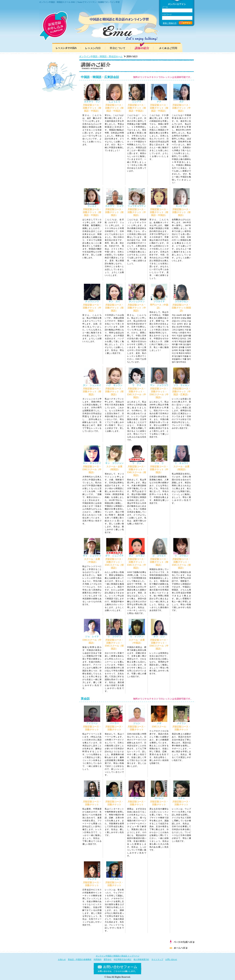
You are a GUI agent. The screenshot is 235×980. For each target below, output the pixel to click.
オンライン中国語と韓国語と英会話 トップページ (118, 956)
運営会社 (108, 959)
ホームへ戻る (181, 948)
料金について (117, 47)
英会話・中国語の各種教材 (80, 959)
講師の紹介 (144, 47)
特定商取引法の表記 (123, 959)
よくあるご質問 (170, 47)
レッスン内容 (91, 47)
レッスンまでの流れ (65, 47)
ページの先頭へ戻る (182, 942)
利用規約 (98, 959)
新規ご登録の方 (170, 23)
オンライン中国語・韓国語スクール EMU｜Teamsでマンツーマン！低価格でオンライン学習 (79, 2)
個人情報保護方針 (141, 959)
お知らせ (62, 959)
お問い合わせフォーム (117, 969)
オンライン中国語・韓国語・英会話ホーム (101, 56)
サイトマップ (157, 959)
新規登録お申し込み (53, 26)
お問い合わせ (171, 959)
